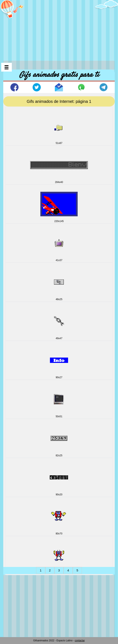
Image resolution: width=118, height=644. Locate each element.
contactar (80, 641)
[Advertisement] (61, 29)
